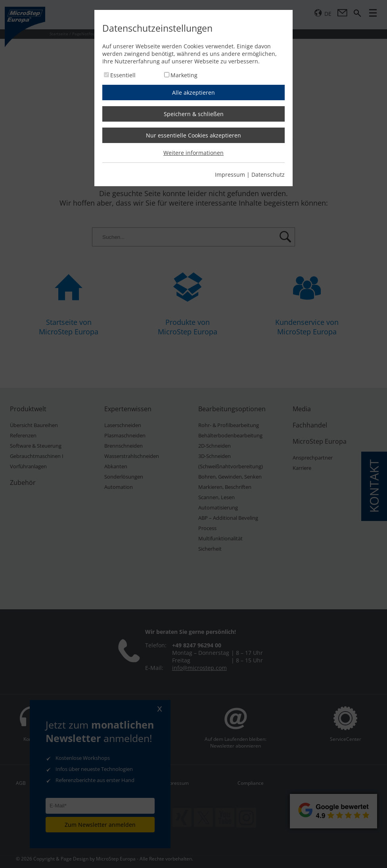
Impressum (230, 175)
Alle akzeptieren (193, 93)
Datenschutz (268, 175)
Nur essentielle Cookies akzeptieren (193, 135)
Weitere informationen (193, 153)
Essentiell (123, 75)
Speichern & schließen (194, 114)
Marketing (184, 75)
